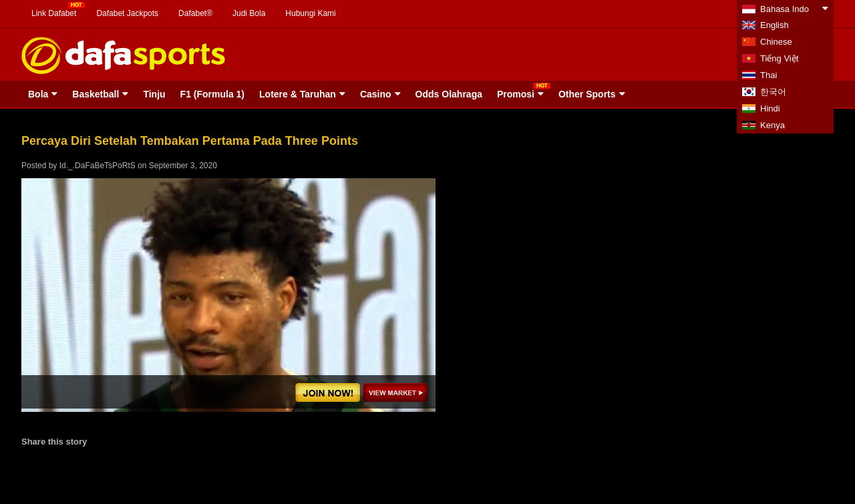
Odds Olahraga (449, 94)
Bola (38, 94)
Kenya (773, 125)
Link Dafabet (54, 13)
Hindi (770, 108)
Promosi (516, 94)
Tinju (154, 94)
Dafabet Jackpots (127, 13)
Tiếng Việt (779, 58)
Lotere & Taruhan (298, 94)
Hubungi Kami (310, 13)
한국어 (773, 92)
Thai (768, 75)
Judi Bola (249, 13)
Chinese (776, 42)
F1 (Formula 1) (212, 94)
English (775, 25)
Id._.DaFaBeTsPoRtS (98, 166)
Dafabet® (195, 13)
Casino (376, 94)
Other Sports (587, 94)
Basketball (96, 94)
